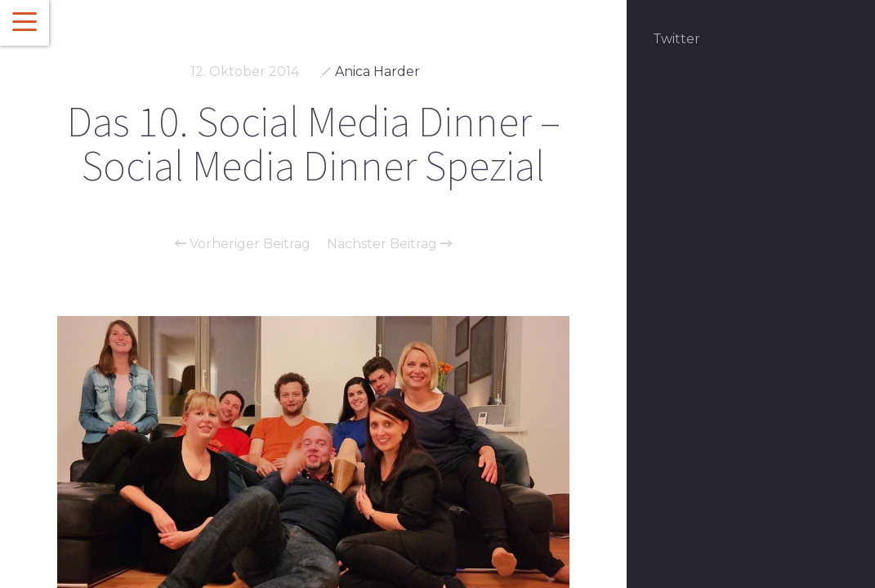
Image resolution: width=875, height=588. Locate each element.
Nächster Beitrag (389, 244)
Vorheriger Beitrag (243, 244)
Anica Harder (377, 71)
